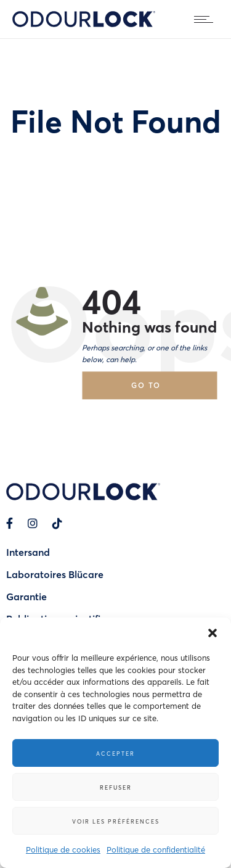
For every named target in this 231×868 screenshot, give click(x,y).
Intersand (28, 552)
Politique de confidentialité (156, 849)
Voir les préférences (116, 821)
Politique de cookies (63, 849)
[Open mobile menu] (206, 19)
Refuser (116, 787)
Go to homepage (157, 390)
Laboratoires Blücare (55, 574)
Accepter (115, 753)
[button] (213, 633)
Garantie (26, 596)
